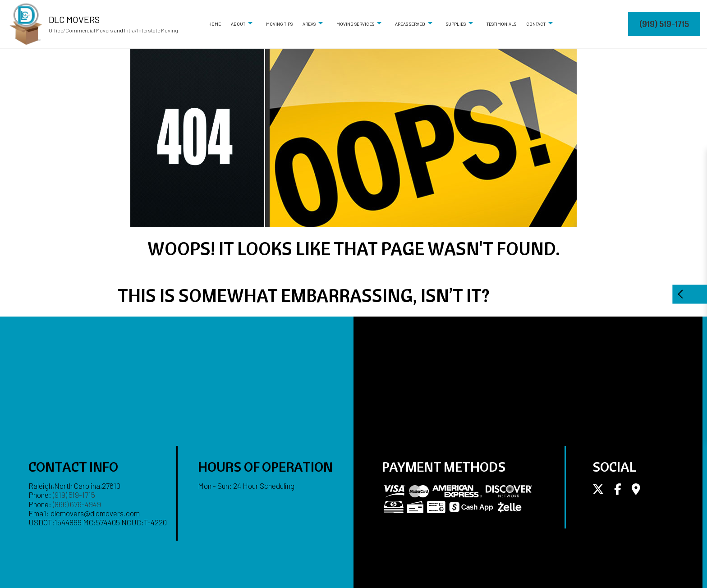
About (238, 24)
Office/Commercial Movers (81, 30)
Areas (309, 24)
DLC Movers (74, 19)
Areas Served (410, 24)
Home (215, 24)
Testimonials (501, 24)
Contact (536, 24)
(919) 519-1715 (664, 24)
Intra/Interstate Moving (151, 30)
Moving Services (355, 24)
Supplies (456, 24)
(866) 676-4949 (77, 504)
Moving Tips (279, 24)
